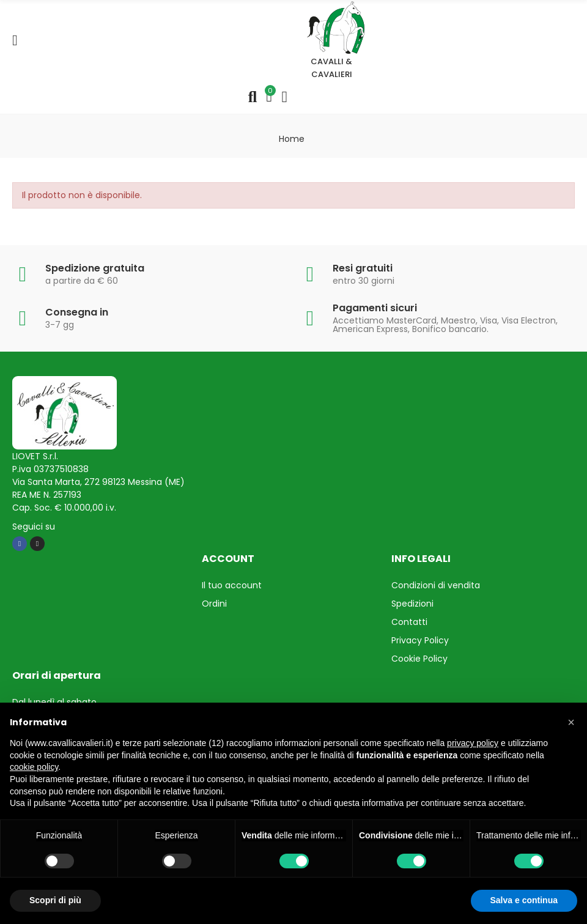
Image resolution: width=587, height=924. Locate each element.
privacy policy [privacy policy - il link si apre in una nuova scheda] (473, 743)
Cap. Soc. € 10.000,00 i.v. (64, 508)
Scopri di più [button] (55, 900)
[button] (571, 722)
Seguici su (34, 527)
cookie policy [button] (34, 767)
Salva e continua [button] (524, 900)
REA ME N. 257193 (47, 495)
